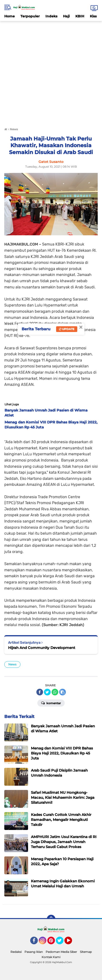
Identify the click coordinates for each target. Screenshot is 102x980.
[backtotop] (51, 919)
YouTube (72, 943)
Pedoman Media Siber (61, 952)
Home (10, 16)
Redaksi (16, 952)
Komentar (51, 703)
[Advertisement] (51, 72)
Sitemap (86, 952)
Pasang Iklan (34, 952)
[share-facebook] (40, 692)
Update (67, 329)
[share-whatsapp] (55, 692)
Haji (66, 16)
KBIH (80, 16)
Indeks (51, 16)
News (12, 664)
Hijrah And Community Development (42, 648)
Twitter (62, 943)
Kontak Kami (51, 957)
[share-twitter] (47, 692)
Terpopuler (30, 16)
